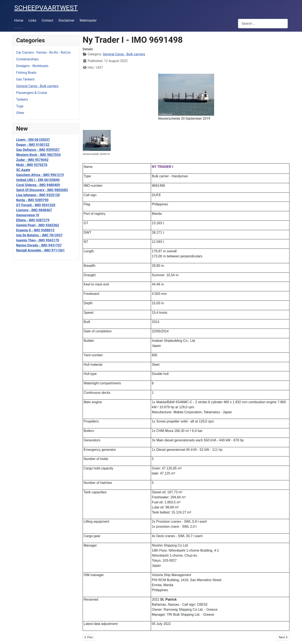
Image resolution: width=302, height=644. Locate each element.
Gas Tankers (25, 79)
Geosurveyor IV (28, 215)
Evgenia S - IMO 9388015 (35, 230)
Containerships (27, 59)
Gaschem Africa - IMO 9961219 (40, 175)
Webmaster (88, 20)
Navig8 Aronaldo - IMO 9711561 (40, 250)
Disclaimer (66, 20)
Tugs (20, 106)
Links (33, 20)
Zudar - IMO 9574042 (32, 160)
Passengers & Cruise (32, 93)
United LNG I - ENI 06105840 (38, 180)
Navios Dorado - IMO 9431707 (39, 245)
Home (19, 20)
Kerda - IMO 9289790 (32, 200)
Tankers (22, 99)
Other (20, 113)
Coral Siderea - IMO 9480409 (38, 185)
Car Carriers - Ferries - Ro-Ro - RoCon (43, 52)
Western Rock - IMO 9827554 (38, 155)
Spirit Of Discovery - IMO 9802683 (42, 190)
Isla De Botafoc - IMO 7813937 (39, 235)
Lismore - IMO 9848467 (34, 210)
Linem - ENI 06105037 (33, 140)
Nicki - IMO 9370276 (32, 165)
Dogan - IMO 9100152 (33, 145)
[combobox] (263, 24)
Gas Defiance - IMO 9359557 (38, 150)
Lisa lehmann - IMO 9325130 (38, 195)
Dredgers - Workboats (32, 66)
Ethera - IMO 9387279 (33, 220)
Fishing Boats (26, 73)
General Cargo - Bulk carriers (37, 86)
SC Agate (23, 170)
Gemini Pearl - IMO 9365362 (38, 225)
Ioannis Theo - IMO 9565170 (38, 240)
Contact (47, 20)
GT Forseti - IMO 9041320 (36, 205)
